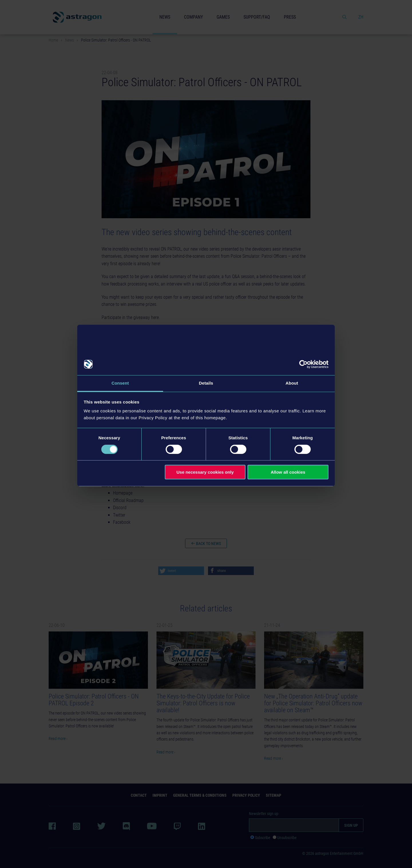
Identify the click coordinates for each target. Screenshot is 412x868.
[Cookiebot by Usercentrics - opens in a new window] (303, 364)
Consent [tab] (120, 383)
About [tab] (292, 383)
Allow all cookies (288, 472)
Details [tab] (206, 383)
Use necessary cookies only (205, 472)
